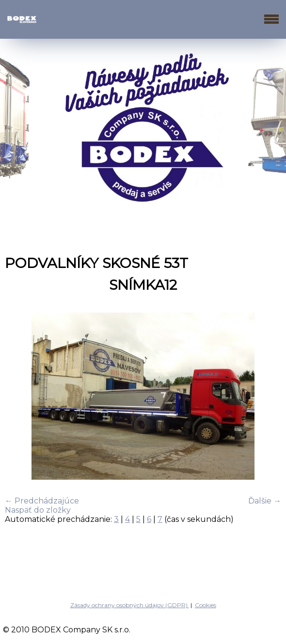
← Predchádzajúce (42, 501)
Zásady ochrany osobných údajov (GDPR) (130, 605)
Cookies (206, 605)
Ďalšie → (265, 501)
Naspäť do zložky (38, 510)
